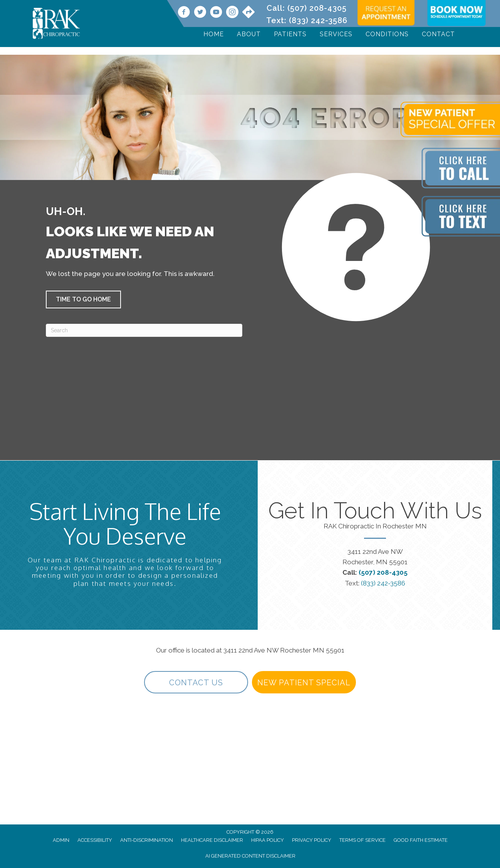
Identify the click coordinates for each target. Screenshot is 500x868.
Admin (61, 840)
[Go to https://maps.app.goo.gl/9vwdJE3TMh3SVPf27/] (248, 13)
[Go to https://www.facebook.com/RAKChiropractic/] (184, 13)
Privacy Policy (312, 840)
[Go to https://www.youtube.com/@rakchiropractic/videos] (216, 13)
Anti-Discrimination (147, 840)
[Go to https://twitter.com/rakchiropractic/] (200, 13)
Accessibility (95, 840)
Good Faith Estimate (421, 840)
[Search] (144, 330)
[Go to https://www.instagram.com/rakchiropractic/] (232, 13)
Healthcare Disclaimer (212, 840)
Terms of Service (362, 840)
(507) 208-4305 (317, 8)
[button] (83, 299)
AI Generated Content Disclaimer (250, 856)
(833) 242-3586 (318, 20)
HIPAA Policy (268, 840)
